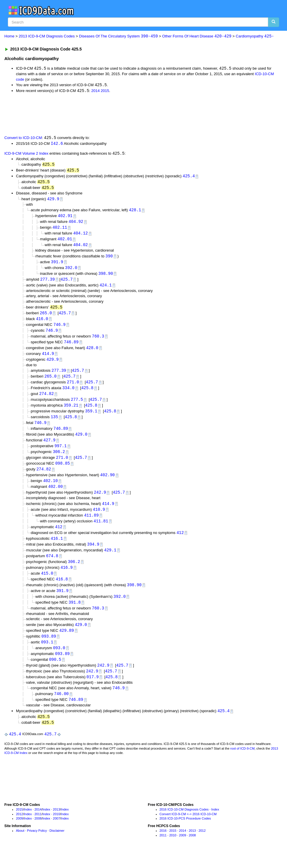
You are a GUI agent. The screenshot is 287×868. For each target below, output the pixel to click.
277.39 (47, 283)
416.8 (62, 591)
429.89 (66, 643)
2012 (19, 829)
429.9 (53, 201)
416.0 (42, 323)
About (20, 846)
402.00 (55, 496)
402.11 (60, 230)
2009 (19, 834)
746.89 (71, 347)
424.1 (106, 289)
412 (59, 537)
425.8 (87, 394)
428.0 (92, 353)
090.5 (55, 673)
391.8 (75, 615)
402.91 (65, 218)
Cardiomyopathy (255, 36)
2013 (56, 825)
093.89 (49, 649)
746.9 (59, 329)
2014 (95, 92)
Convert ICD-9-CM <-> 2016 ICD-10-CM (188, 829)
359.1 (91, 418)
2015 (105, 92)
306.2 (59, 460)
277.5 (77, 406)
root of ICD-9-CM (243, 764)
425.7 (66, 283)
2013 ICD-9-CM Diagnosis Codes (47, 36)
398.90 (106, 277)
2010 (56, 829)
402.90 (107, 484)
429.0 (81, 442)
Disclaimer (57, 846)
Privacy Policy (37, 846)
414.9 (48, 359)
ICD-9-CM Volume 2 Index (26, 155)
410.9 (99, 519)
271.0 (73, 388)
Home (9, 36)
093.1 (47, 655)
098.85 (62, 472)
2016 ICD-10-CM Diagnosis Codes (184, 825)
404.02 (80, 248)
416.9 (67, 579)
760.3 (98, 341)
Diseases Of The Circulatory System (118, 36)
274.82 (46, 400)
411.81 (101, 531)
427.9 (49, 448)
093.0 (59, 661)
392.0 (71, 271)
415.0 (47, 585)
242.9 (100, 502)
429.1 (110, 561)
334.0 (68, 394)
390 (109, 259)
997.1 (61, 454)
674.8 (52, 567)
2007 (56, 834)
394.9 (93, 555)
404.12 (80, 236)
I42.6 (57, 144)
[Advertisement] (108, 114)
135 (54, 424)
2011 (38, 829)
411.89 (91, 525)
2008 (38, 834)
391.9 (57, 265)
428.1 (135, 212)
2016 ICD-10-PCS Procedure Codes (185, 834)
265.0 (46, 317)
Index (28, 825)
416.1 (57, 549)
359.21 (71, 412)
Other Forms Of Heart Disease (197, 36)
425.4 (189, 177)
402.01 (65, 242)
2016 (163, 846)
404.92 (76, 224)
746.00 (61, 708)
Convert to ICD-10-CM (23, 139)
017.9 (93, 691)
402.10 (50, 490)
